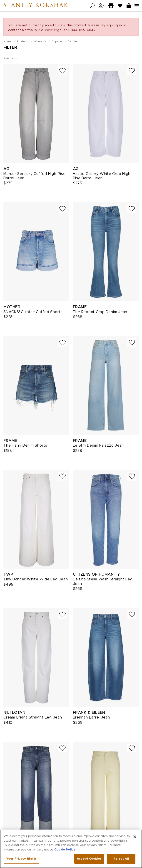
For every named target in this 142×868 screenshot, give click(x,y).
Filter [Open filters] (10, 48)
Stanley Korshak (36, 6)
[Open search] (92, 6)
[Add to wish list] (62, 71)
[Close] (135, 854)
